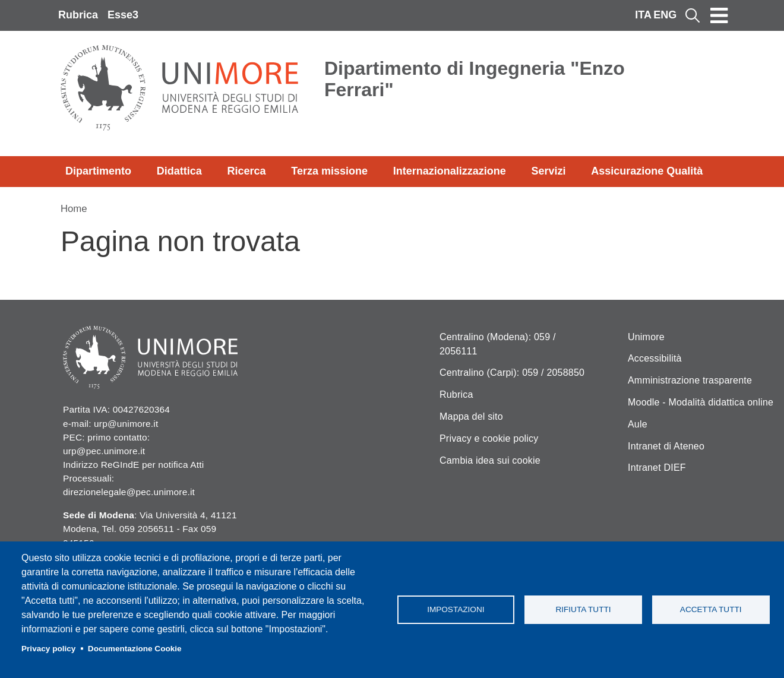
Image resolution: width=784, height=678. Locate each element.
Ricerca (246, 171)
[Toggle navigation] (719, 15)
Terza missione (329, 171)
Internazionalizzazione (450, 171)
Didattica (179, 171)
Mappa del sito (471, 416)
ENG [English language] (665, 15)
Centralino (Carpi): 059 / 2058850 (512, 373)
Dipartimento (98, 171)
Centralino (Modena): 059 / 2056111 (498, 344)
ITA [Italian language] (643, 15)
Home (74, 209)
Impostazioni (456, 609)
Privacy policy (48, 649)
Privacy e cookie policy (489, 438)
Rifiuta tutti (583, 609)
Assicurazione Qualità (647, 171)
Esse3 (123, 15)
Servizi (548, 171)
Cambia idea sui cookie (490, 460)
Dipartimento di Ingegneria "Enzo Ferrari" (475, 79)
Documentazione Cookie (135, 649)
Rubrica (78, 15)
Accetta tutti (711, 609)
